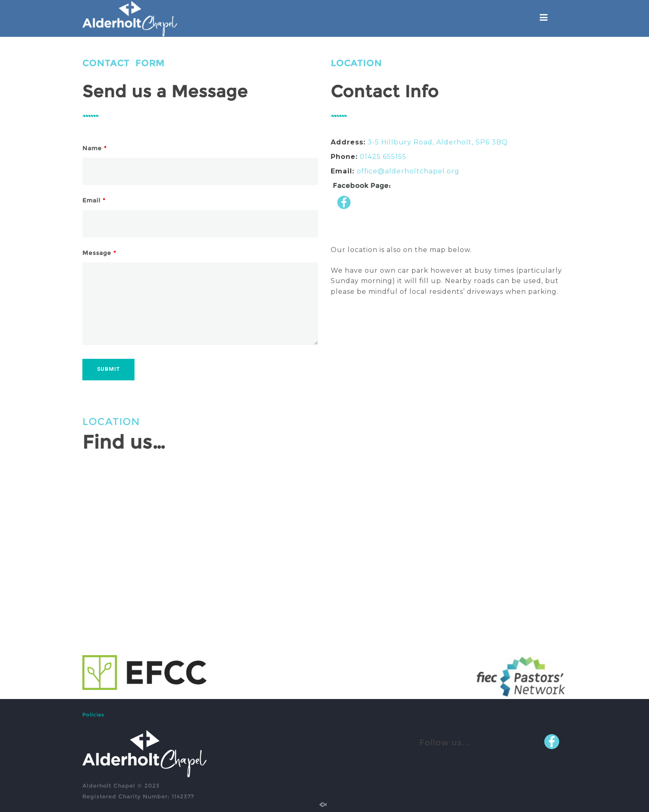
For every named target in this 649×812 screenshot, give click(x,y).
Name (95, 148)
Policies (93, 715)
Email (94, 200)
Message (99, 253)
